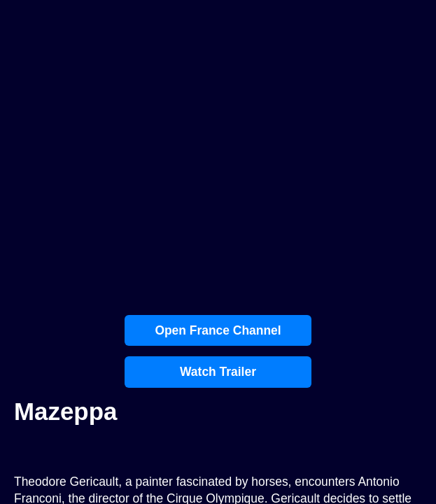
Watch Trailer (218, 372)
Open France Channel (218, 330)
